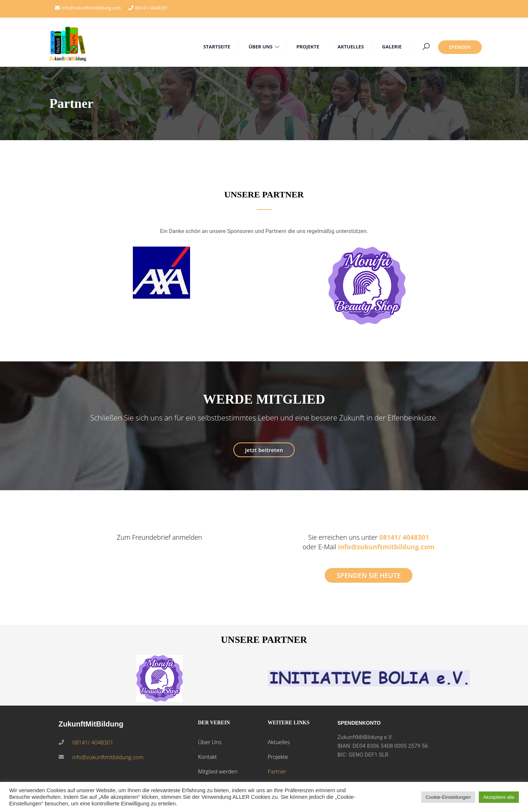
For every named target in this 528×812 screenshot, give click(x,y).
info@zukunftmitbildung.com (386, 547)
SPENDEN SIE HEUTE (368, 575)
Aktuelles (278, 742)
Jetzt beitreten (264, 450)
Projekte (278, 757)
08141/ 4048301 (152, 8)
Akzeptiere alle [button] (499, 797)
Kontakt (207, 757)
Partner (277, 771)
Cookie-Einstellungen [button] (448, 797)
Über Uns (210, 742)
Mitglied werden (218, 771)
